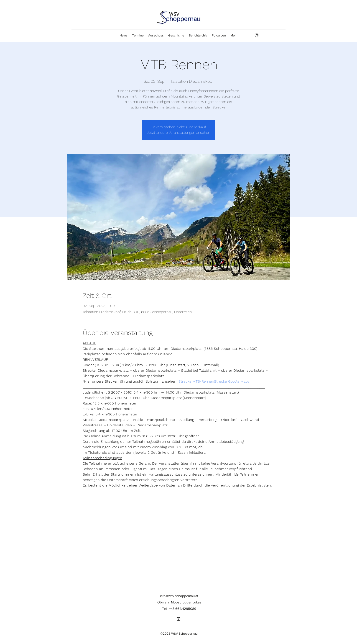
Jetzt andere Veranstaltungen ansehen (178, 133)
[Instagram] (257, 35)
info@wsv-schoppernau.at (179, 596)
